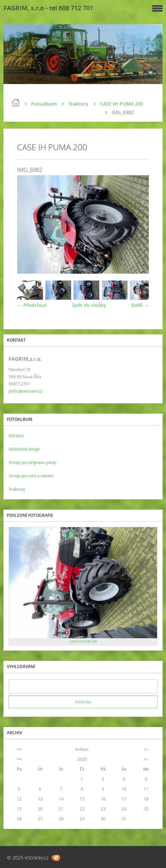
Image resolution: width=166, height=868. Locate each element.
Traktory (78, 104)
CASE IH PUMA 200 (122, 104)
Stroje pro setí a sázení (31, 476)
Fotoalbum (44, 104)
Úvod (16, 103)
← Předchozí (32, 305)
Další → (140, 305)
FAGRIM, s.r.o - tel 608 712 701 (48, 8)
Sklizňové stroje (24, 449)
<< (19, 749)
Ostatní (16, 436)
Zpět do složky (89, 305)
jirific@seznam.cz (26, 391)
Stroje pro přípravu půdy (32, 462)
